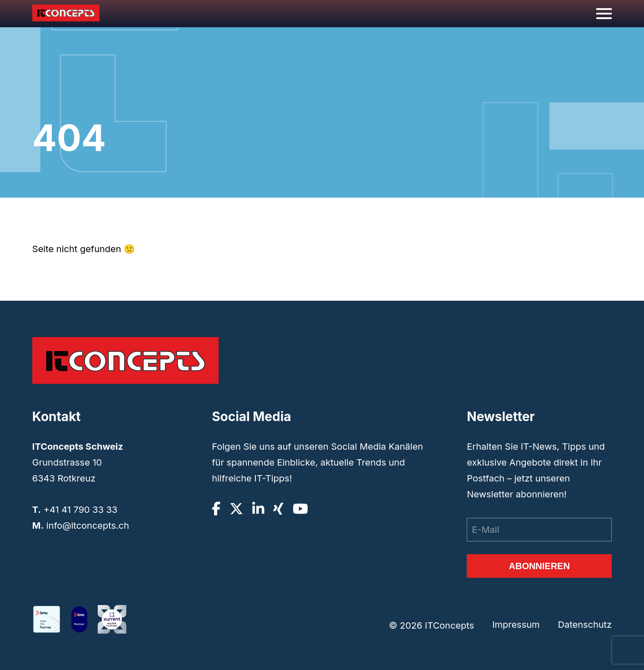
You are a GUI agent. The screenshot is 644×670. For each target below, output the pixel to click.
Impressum (516, 625)
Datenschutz (585, 625)
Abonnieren (539, 566)
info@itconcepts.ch (88, 526)
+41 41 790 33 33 (81, 510)
